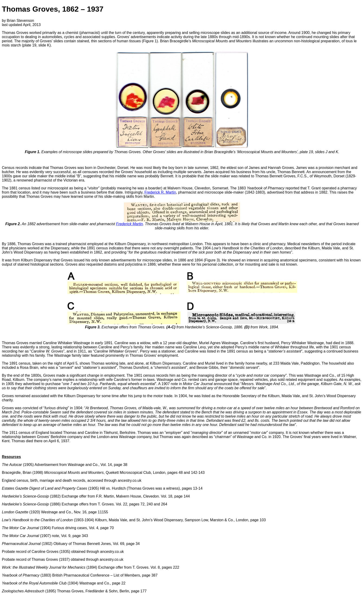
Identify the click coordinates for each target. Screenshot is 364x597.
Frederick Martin (130, 224)
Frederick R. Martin (160, 192)
